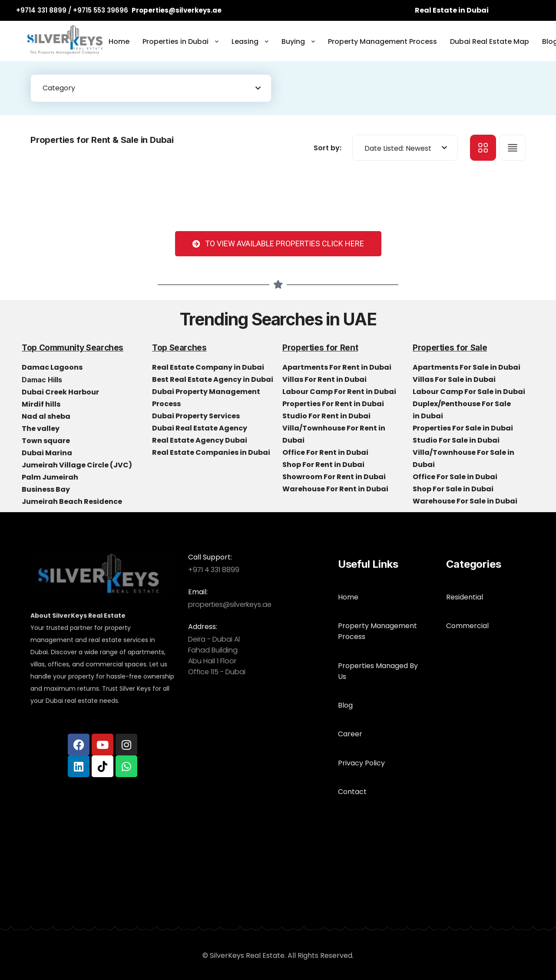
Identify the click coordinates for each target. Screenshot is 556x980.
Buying (293, 41)
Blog (345, 671)
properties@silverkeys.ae (230, 604)
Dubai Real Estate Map (490, 41)
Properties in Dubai (175, 41)
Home (119, 41)
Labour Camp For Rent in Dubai (340, 392)
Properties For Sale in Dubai (463, 428)
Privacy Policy (361, 717)
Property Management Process (382, 41)
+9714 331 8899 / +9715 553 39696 (72, 10)
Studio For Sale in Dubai (457, 440)
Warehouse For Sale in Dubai (466, 501)
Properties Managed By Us (383, 648)
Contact (352, 740)
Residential (465, 591)
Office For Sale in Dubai (456, 477)
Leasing (245, 41)
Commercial (467, 614)
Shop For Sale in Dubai (454, 489)
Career (350, 694)
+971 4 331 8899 (214, 570)
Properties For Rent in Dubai (334, 404)
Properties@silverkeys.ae (177, 10)
